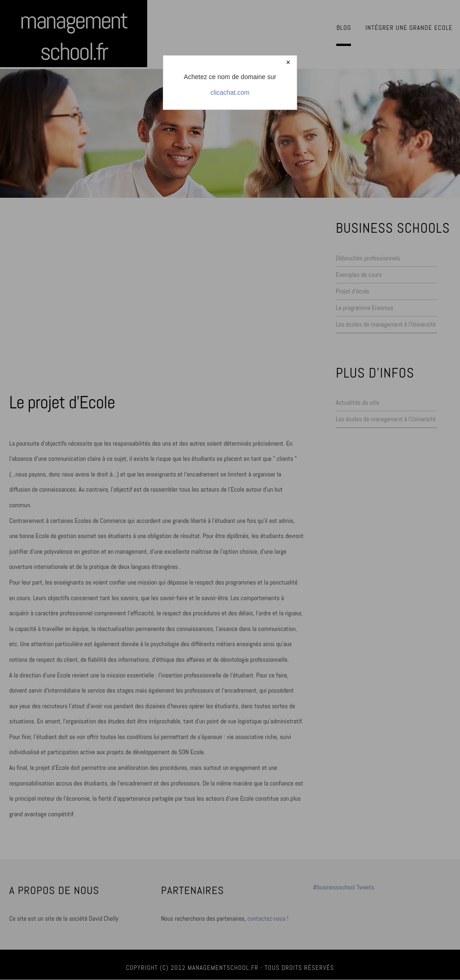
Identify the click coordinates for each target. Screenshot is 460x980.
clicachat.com (230, 92)
